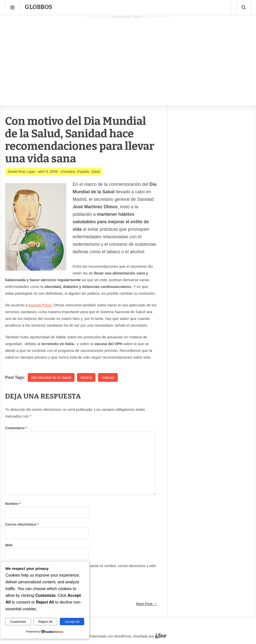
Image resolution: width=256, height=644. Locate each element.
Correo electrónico (22, 524)
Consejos (68, 172)
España (83, 172)
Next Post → (146, 604)
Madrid (86, 377)
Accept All (72, 622)
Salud (95, 172)
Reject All (45, 622)
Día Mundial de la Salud (51, 377)
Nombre (13, 504)
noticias (108, 377)
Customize (18, 622)
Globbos (38, 7)
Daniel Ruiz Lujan (21, 172)
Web (9, 545)
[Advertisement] (128, 55)
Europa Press (40, 305)
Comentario (16, 428)
